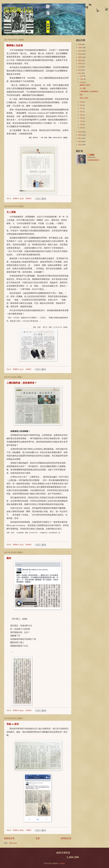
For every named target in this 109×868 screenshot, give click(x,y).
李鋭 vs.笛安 (13, 724)
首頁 (38, 838)
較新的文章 (9, 838)
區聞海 (92, 155)
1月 (81, 128)
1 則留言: (29, 830)
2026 (80, 44)
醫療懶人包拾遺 (15, 46)
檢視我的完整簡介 (94, 160)
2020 (80, 64)
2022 (80, 57)
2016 (80, 132)
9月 (81, 102)
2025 (80, 48)
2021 (80, 60)
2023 (80, 54)
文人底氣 (11, 212)
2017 (80, 73)
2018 (80, 70)
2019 (80, 67)
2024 (80, 51)
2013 (80, 141)
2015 (80, 135)
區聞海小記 (19, 10)
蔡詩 (9, 558)
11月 (82, 79)
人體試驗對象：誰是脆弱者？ (22, 383)
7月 (81, 108)
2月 (81, 125)
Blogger (62, 863)
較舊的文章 (66, 838)
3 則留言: (29, 369)
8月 (81, 105)
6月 (81, 112)
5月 (81, 115)
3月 (81, 121)
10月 (82, 82)
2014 (80, 138)
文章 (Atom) (13, 843)
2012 (80, 145)
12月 (82, 76)
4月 (81, 118)
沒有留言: (29, 198)
